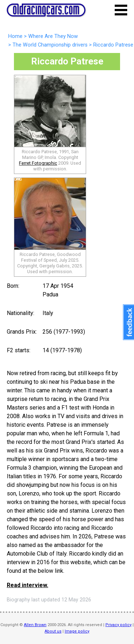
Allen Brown (35, 625)
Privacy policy (118, 625)
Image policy (77, 631)
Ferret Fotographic (38, 163)
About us (53, 631)
